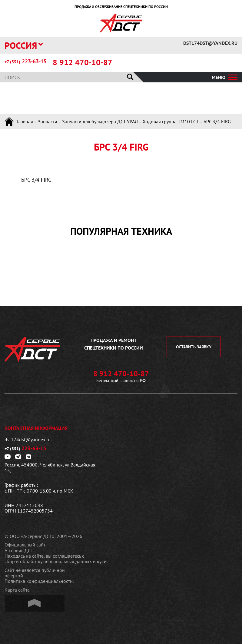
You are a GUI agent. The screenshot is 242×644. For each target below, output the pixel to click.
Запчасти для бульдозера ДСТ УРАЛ (100, 121)
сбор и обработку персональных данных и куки (56, 561)
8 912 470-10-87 (83, 62)
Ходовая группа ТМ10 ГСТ (171, 121)
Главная (25, 121)
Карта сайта (17, 590)
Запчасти (48, 121)
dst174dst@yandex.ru (210, 43)
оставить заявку (194, 347)
